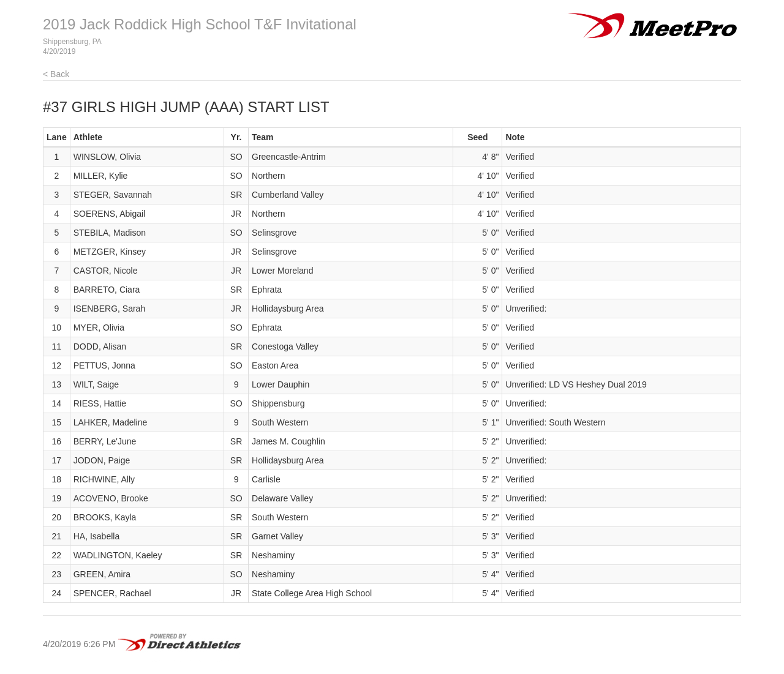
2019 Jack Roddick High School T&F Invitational (200, 24)
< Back (56, 74)
